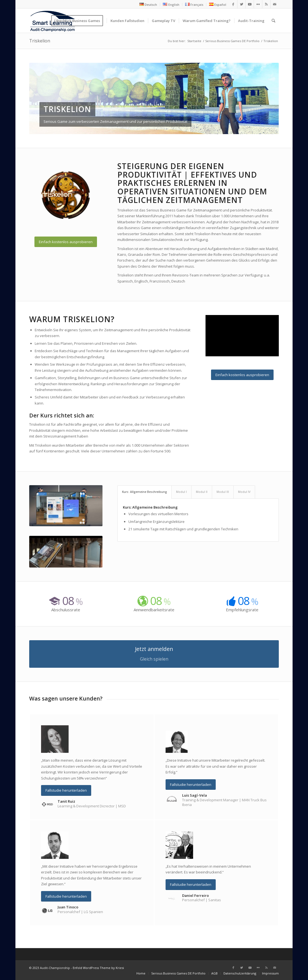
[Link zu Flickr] (258, 4)
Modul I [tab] (181, 492)
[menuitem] (148, 4)
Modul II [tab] (202, 492)
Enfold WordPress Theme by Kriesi (98, 968)
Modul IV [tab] (244, 492)
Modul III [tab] (223, 492)
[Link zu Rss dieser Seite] (266, 4)
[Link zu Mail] (275, 4)
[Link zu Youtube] (250, 4)
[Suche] (273, 21)
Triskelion (40, 41)
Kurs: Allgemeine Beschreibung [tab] (144, 492)
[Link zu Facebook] (233, 4)
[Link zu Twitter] (241, 4)
